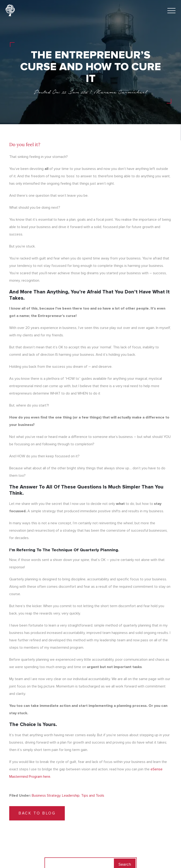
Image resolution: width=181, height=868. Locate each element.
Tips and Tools (93, 796)
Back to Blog (37, 813)
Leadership (71, 796)
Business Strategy (46, 796)
